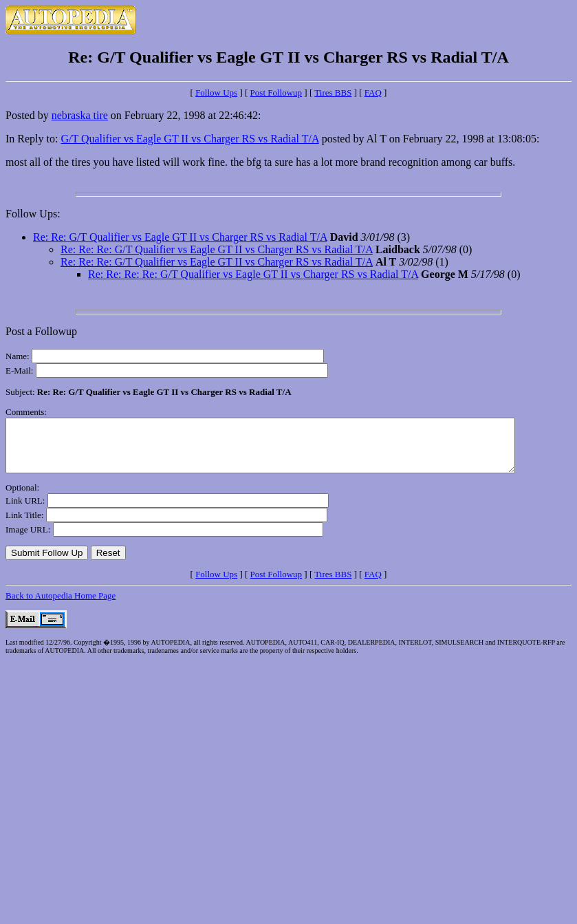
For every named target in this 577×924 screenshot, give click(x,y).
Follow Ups (216, 93)
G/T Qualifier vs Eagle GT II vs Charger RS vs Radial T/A (189, 139)
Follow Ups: (33, 214)
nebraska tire (80, 115)
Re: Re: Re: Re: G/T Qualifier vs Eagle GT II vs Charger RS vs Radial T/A (253, 274)
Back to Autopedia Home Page (61, 606)
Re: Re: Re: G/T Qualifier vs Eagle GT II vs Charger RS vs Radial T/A (217, 249)
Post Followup (276, 93)
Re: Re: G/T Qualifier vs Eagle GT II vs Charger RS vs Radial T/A (180, 237)
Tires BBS (333, 93)
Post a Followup (41, 331)
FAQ (373, 93)
